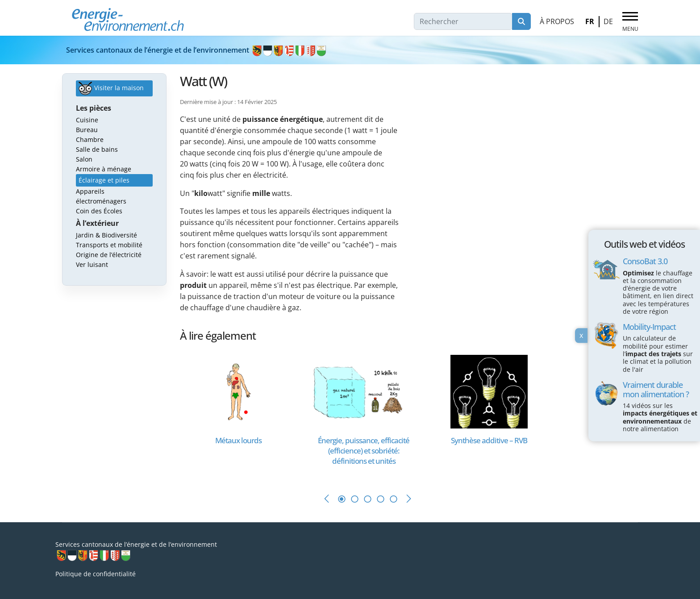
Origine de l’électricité (109, 255)
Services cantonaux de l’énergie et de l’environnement (197, 50)
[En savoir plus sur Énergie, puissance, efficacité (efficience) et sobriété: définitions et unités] (364, 391)
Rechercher (521, 21)
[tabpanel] (243, 415)
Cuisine (87, 120)
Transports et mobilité (109, 245)
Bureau (87, 130)
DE (608, 21)
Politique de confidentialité (96, 574)
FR (590, 21)
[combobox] (463, 21)
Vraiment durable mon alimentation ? (656, 389)
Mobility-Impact (649, 327)
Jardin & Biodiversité (106, 235)
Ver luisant (92, 264)
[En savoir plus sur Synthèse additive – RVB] (489, 391)
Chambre (90, 139)
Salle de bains (97, 149)
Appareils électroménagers (101, 196)
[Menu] (630, 22)
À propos (557, 21)
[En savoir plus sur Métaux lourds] (238, 391)
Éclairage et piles (104, 180)
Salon (84, 159)
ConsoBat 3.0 (645, 261)
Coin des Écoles (99, 211)
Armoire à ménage (104, 169)
